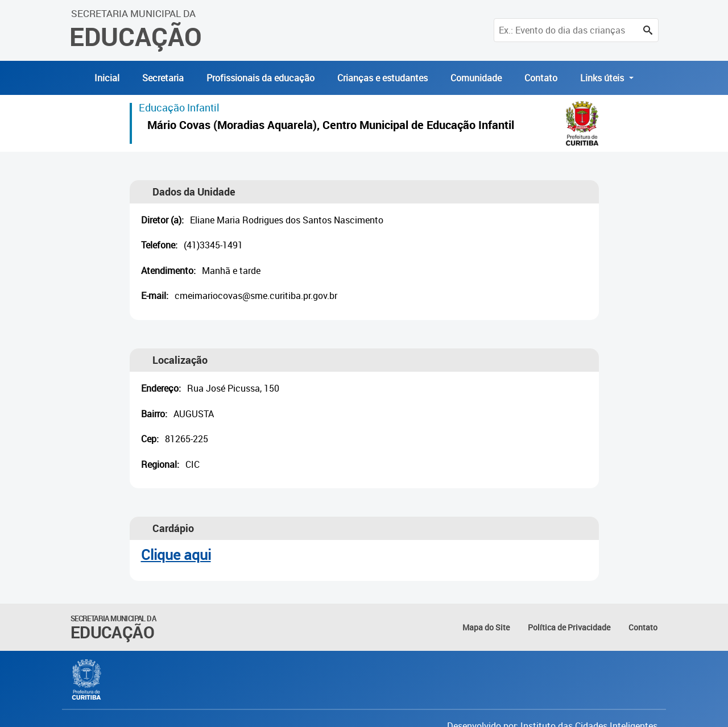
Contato (541, 78)
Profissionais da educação (260, 78)
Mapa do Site (486, 627)
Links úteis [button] (603, 78)
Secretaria (163, 78)
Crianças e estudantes (382, 78)
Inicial (107, 78)
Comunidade (476, 78)
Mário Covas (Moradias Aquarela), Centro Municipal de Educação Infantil (331, 126)
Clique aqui (176, 554)
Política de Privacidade (569, 627)
